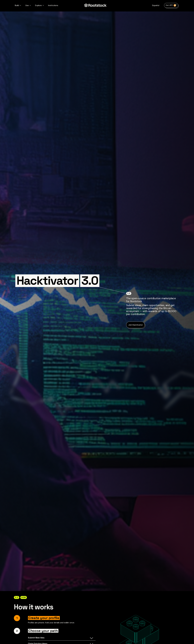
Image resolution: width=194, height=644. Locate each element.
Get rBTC (171, 5)
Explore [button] (38, 5)
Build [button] (17, 5)
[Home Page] (95, 5)
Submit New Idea (61, 638)
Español (156, 5)
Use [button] (27, 5)
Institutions (53, 5)
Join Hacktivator (135, 325)
